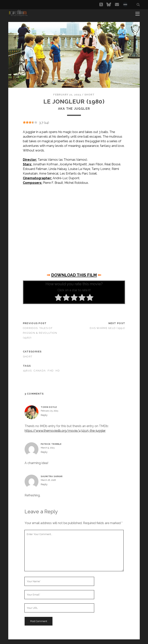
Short (89, 95)
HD (58, 371)
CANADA (40, 371)
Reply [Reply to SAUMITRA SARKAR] (44, 484)
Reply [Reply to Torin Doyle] (44, 415)
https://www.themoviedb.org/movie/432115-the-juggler (65, 431)
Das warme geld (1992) (107, 328)
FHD (51, 371)
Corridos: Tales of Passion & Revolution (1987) (40, 333)
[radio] (58, 298)
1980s (27, 371)
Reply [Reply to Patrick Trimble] (44, 452)
